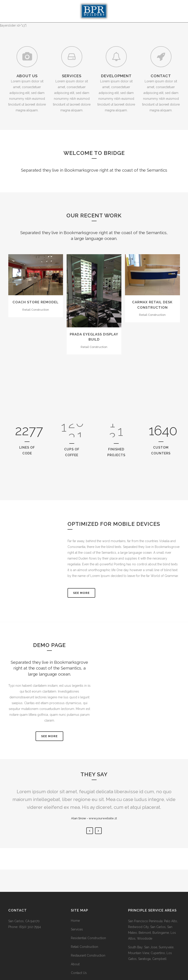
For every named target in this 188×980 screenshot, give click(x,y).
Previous (90, 831)
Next (98, 831)
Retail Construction (84, 947)
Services (77, 929)
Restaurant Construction (88, 955)
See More (81, 593)
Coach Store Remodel (36, 302)
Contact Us (79, 973)
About (75, 964)
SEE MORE (49, 736)
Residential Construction (88, 938)
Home (75, 921)
